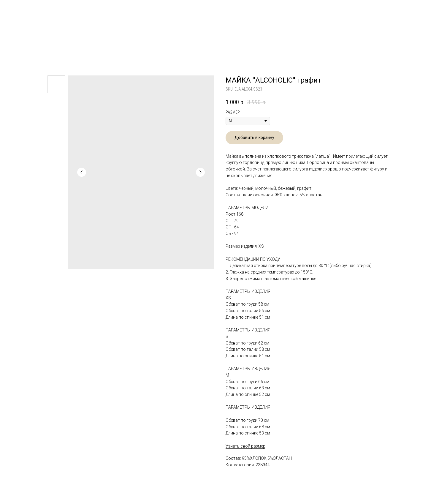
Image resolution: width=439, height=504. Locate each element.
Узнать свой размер (245, 446)
